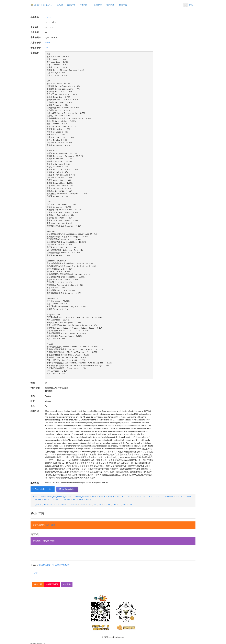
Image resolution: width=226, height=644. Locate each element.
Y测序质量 (35, 388)
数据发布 (123, 5)
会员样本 (98, 5)
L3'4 (90, 505)
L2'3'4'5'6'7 (63, 505)
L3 (95, 505)
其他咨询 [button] (67, 584)
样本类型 (35, 32)
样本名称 (35, 17)
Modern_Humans (82, 497)
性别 (33, 383)
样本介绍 (35, 411)
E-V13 (47, 43)
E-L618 (67, 500)
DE (129, 497)
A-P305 (102, 497)
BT (118, 497)
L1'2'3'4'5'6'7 (50, 505)
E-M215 (179, 497)
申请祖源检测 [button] (52, 584)
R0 (109, 505)
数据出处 (35, 483)
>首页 (35, 573)
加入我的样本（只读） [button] (43, 489)
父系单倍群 (36, 43)
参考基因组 (36, 38)
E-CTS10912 (78, 500)
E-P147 (151, 497)
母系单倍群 (36, 48)
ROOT (35, 497)
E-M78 (47, 500)
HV (115, 505)
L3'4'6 (82, 505)
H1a (47, 48)
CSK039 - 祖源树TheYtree (43, 5)
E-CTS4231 (57, 500)
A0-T (94, 497)
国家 (33, 396)
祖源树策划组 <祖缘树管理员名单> (54, 565)
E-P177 (159, 497)
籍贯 (33, 401)
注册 (53, 525)
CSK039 (48, 17)
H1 (125, 505)
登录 (189, 5)
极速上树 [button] (38, 584)
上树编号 (35, 27)
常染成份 (35, 53)
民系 (33, 406)
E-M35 (188, 497)
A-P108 (111, 497)
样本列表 (85, 5)
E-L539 (38, 500)
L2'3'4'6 (74, 505)
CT (123, 497)
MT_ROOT (37, 505)
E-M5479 (141, 497)
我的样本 (110, 5)
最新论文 (71, 5)
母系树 (60, 5)
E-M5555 (169, 497)
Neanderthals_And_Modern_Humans (56, 497)
